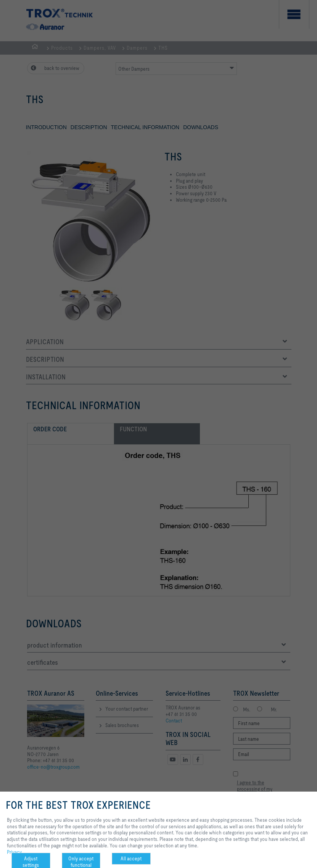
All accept (131, 858)
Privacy (14, 852)
